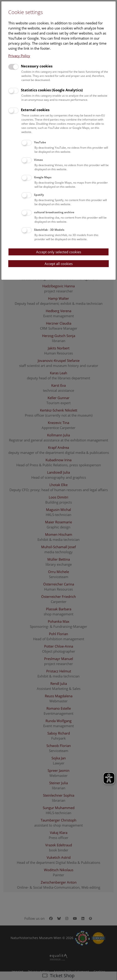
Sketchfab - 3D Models (49, 230)
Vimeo (38, 160)
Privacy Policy (19, 56)
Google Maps (43, 177)
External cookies (35, 110)
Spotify (39, 195)
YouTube (40, 142)
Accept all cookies (59, 264)
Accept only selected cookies (59, 252)
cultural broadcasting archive (54, 212)
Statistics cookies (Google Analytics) (52, 90)
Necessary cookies (37, 66)
